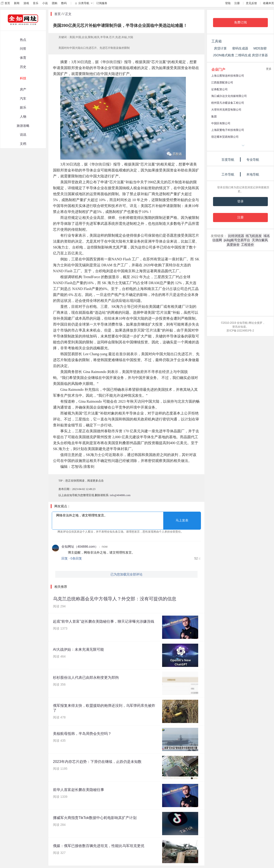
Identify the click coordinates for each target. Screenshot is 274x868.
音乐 (36, 3)
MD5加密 (260, 48)
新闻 (17, 3)
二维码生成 (243, 55)
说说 (23, 135)
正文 (68, 14)
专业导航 (253, 160)
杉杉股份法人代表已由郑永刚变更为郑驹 (86, 678)
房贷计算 (220, 48)
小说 (45, 3)
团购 (55, 3)
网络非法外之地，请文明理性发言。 (126, 521)
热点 (23, 40)
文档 (23, 144)
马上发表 (182, 520)
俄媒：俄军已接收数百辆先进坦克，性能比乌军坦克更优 (99, 846)
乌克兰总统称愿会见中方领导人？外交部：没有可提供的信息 (115, 599)
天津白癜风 (260, 240)
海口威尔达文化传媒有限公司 (229, 96)
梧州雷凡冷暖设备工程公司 (228, 103)
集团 (214, 117)
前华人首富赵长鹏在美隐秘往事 (79, 790)
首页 (7, 3)
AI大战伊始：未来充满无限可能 (78, 649)
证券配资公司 (219, 89)
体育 (23, 58)
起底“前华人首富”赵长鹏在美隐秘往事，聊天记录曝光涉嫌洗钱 (104, 621)
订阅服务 (102, 3)
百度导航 (228, 160)
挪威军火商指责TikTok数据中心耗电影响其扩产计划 (95, 818)
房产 (23, 89)
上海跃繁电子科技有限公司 (228, 130)
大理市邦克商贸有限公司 (226, 110)
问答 (23, 49)
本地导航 (253, 174)
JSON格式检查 (223, 55)
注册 (237, 3)
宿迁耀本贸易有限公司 (225, 137)
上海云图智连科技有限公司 (228, 76)
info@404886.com (120, 495)
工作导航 (228, 174)
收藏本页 (269, 3)
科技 (23, 78)
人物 (23, 117)
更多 (269, 69)
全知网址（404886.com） (80, 547)
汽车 (23, 98)
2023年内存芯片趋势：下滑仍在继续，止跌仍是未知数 (97, 762)
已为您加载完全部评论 (126, 574)
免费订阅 (240, 22)
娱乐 (23, 107)
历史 (23, 67)
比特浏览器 (236, 236)
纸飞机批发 (254, 236)
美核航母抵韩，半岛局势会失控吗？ (82, 734)
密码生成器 (240, 48)
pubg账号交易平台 (237, 240)
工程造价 (248, 245)
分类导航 (84, 3)
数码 (64, 3)
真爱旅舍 (233, 245)
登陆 (228, 3)
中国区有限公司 (221, 123)
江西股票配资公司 (222, 83)
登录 (240, 201)
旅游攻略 (23, 126)
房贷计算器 (260, 55)
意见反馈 (251, 3)
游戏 (26, 3)
